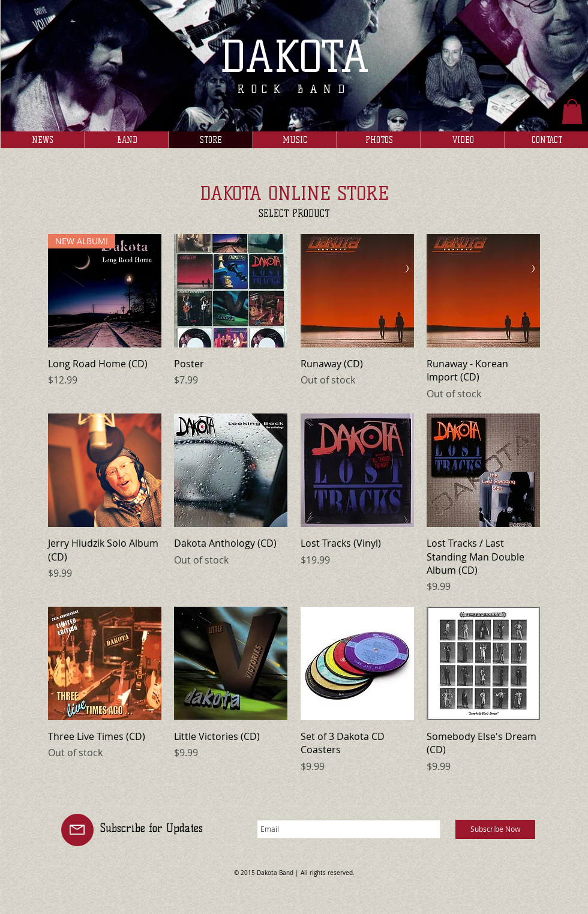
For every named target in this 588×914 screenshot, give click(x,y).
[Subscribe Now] (495, 829)
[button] (572, 112)
